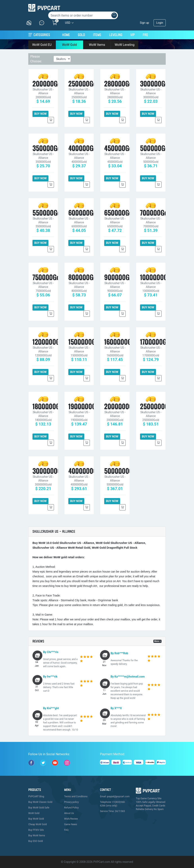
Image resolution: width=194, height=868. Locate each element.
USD (68, 23)
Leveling (116, 35)
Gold (81, 35)
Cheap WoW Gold (38, 824)
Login (160, 23)
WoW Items (97, 45)
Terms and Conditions (76, 796)
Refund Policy (71, 808)
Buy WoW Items (37, 836)
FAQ (145, 35)
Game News (71, 824)
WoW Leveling (124, 45)
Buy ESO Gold (36, 841)
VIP (132, 35)
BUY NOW (40, 114)
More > (157, 641)
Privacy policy (71, 802)
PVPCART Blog (36, 796)
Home (66, 34)
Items (97, 35)
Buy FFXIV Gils (36, 830)
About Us (69, 813)
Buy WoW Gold (36, 819)
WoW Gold (69, 45)
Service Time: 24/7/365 (112, 811)
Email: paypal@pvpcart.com (115, 796)
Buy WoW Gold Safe (39, 808)
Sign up (144, 23)
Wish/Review (71, 819)
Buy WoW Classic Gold (40, 802)
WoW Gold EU (42, 45)
